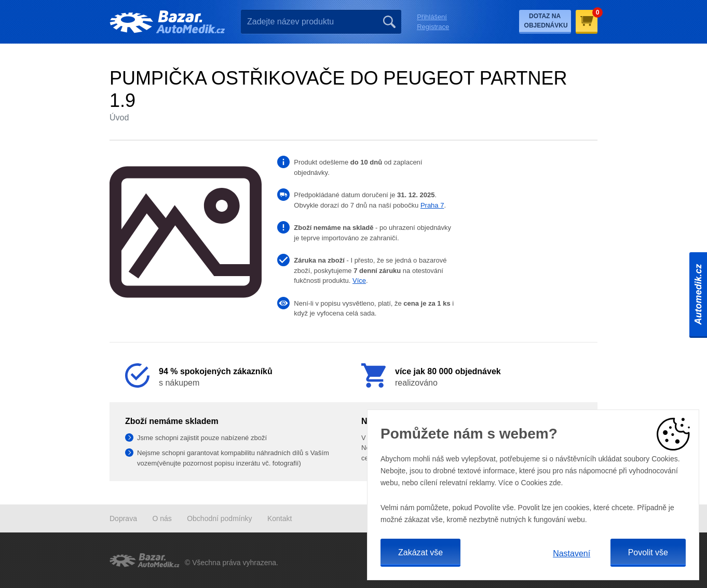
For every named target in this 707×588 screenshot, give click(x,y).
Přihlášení (432, 17)
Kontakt (280, 518)
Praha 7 (432, 205)
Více (359, 281)
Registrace (433, 27)
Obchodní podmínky (219, 518)
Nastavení (572, 553)
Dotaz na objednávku (546, 21)
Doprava (123, 518)
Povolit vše (648, 552)
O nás (162, 518)
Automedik (698, 294)
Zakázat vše (420, 552)
